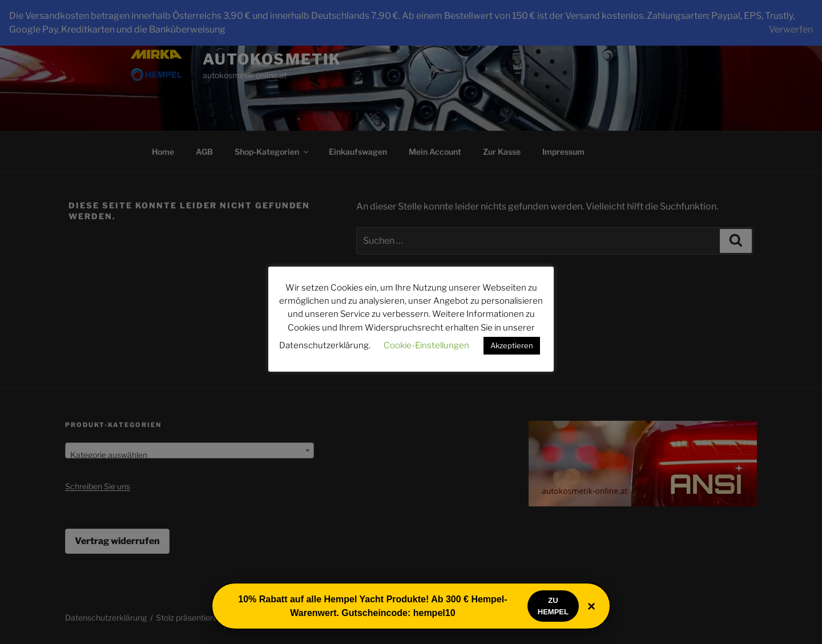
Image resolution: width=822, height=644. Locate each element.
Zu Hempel (553, 606)
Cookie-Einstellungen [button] (426, 345)
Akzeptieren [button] (512, 345)
